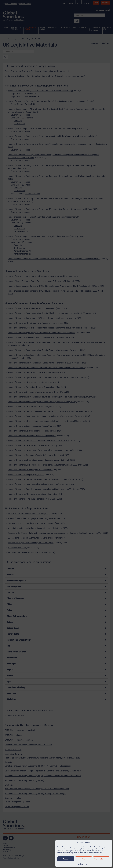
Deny (84, 859)
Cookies (80, 864)
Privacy (86, 864)
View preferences (101, 859)
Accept (66, 859)
